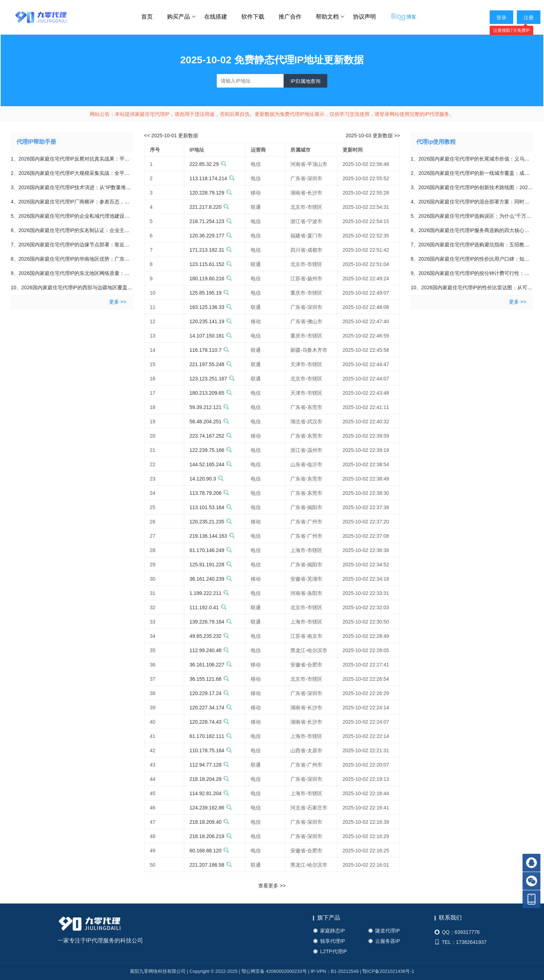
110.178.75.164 (211, 750)
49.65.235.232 (209, 636)
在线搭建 (216, 17)
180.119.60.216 (211, 279)
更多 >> (118, 302)
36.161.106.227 (211, 665)
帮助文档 (330, 17)
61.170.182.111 (211, 736)
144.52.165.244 (211, 464)
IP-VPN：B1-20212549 (334, 971)
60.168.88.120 (209, 851)
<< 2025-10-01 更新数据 (171, 136)
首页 (147, 17)
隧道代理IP (384, 931)
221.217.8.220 (209, 207)
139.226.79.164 (211, 622)
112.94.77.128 (209, 765)
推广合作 (290, 17)
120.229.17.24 (209, 693)
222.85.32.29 (208, 164)
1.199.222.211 (209, 593)
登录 (501, 18)
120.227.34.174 (211, 708)
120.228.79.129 (211, 193)
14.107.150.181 (211, 336)
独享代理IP (329, 941)
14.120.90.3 (207, 479)
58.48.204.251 (209, 422)
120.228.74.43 (209, 722)
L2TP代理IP (330, 952)
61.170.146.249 (211, 550)
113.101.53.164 (211, 507)
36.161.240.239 (211, 579)
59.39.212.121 (209, 407)
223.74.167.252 (211, 436)
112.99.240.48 (209, 650)
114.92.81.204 (209, 793)
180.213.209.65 (211, 393)
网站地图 (68, 947)
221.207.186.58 (211, 865)
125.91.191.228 (211, 565)
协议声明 (364, 17)
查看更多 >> (272, 886)
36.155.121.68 (209, 679)
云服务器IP (384, 941)
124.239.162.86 (211, 808)
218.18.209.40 (209, 822)
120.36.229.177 (211, 236)
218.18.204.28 (209, 779)
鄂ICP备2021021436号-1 (388, 971)
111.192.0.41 (208, 607)
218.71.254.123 (211, 221)
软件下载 (253, 17)
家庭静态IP (329, 931)
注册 (529, 18)
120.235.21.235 (211, 522)
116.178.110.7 (209, 350)
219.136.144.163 (212, 536)
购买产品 (182, 17)
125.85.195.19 (209, 293)
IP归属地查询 (305, 81)
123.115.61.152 (211, 264)
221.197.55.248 (211, 364)
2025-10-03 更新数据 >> (373, 136)
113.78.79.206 (209, 493)
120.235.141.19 (211, 321)
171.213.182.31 (211, 250)
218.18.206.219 (211, 836)
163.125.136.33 (211, 307)
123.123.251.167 (212, 379)
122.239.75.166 (211, 450)
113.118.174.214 (212, 178)
